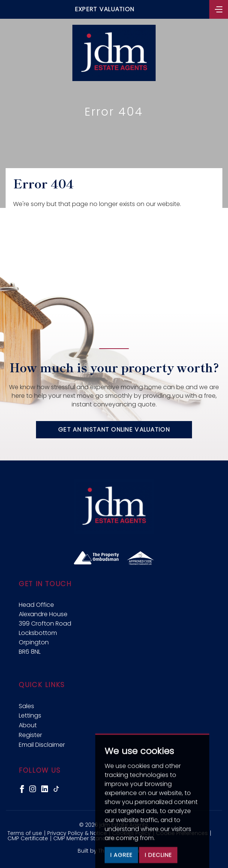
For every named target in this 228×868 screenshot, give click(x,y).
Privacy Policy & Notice (77, 833)
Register (30, 735)
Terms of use (25, 833)
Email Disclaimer (42, 745)
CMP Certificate (28, 838)
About (28, 725)
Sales (26, 706)
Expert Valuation (105, 9)
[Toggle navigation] (219, 9)
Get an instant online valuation (114, 429)
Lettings (30, 715)
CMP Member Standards (86, 838)
